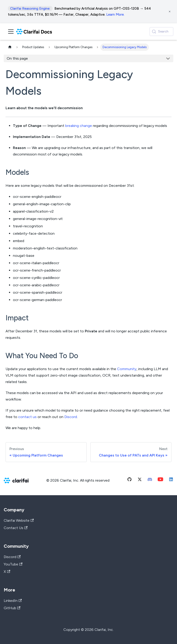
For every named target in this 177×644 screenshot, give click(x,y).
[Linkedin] (171, 480)
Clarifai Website (19, 520)
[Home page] (10, 47)
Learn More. (115, 15)
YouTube (13, 564)
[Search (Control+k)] (161, 32)
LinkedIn (13, 601)
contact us (27, 417)
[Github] (130, 480)
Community (127, 369)
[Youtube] (160, 480)
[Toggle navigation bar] (11, 32)
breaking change (79, 126)
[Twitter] (140, 480)
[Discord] (150, 480)
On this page (17, 58)
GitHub (12, 608)
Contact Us (16, 528)
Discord (71, 417)
